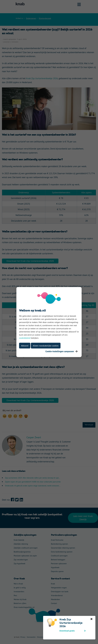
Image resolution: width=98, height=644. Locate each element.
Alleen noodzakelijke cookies (46, 345)
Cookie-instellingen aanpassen (61, 351)
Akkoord (25, 345)
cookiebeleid (25, 338)
